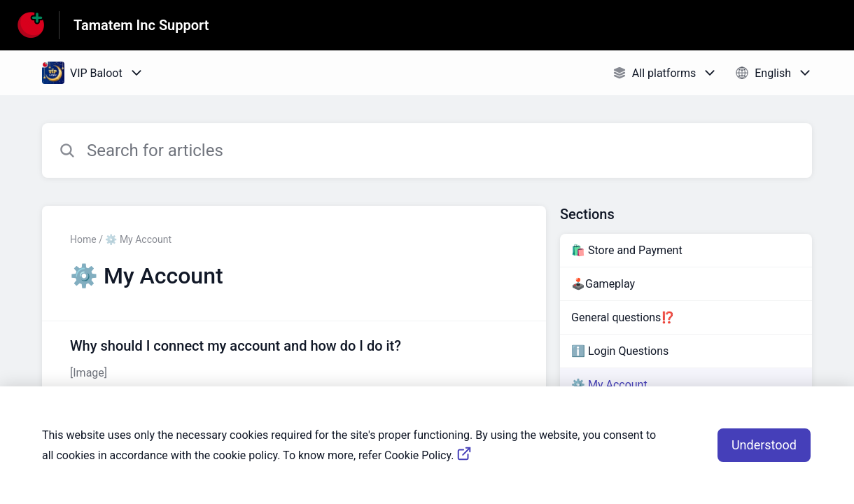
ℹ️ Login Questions (620, 351)
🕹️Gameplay (603, 284)
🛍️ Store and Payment (627, 250)
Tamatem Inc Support (141, 25)
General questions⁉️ (623, 317)
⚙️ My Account (609, 385)
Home (83, 239)
